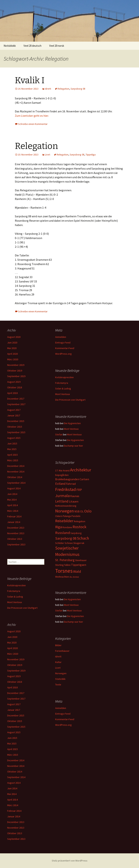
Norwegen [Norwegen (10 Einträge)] (65, 511)
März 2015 (13, 460)
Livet (48, 155)
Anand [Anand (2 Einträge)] (66, 470)
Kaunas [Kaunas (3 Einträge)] (75, 496)
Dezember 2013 (16, 528)
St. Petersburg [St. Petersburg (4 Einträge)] (65, 560)
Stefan (59, 434)
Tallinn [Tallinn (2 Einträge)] (67, 565)
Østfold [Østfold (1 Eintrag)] (76, 577)
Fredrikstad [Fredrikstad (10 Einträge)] (66, 489)
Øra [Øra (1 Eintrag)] (71, 577)
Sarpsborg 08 (78, 89)
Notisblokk (10, 46)
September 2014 (16, 483)
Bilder (58, 645)
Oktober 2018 (15, 387)
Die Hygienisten (72, 423)
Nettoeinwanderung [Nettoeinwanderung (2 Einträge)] (66, 506)
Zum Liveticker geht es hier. (32, 116)
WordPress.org (63, 354)
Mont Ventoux (63, 394)
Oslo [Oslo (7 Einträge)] (88, 511)
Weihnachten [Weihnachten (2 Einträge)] (62, 577)
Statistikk (60, 679)
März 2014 (13, 511)
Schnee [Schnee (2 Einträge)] (69, 543)
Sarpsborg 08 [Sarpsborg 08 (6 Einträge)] (66, 538)
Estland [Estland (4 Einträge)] (60, 484)
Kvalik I (30, 80)
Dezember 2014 (16, 466)
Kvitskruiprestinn (64, 377)
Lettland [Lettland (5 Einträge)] (62, 501)
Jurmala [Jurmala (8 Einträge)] (62, 496)
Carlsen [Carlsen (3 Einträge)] (84, 479)
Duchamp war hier (73, 446)
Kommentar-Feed (65, 348)
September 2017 (16, 404)
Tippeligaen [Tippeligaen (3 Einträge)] (79, 565)
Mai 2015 (12, 449)
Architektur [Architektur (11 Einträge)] (81, 470)
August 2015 (14, 438)
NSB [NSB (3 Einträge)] (77, 511)
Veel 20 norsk (57, 46)
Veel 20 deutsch (32, 46)
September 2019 (16, 376)
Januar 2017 (14, 415)
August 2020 (14, 337)
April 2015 (12, 455)
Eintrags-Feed (63, 343)
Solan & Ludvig (63, 388)
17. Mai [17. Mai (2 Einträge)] (59, 470)
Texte (58, 685)
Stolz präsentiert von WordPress (70, 861)
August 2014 (14, 488)
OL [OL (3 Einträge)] (82, 511)
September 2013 (16, 544)
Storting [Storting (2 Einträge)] (59, 565)
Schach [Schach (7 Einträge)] (83, 538)
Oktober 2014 (15, 477)
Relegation (63, 89)
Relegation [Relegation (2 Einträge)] (80, 521)
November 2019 (16, 365)
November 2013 (16, 533)
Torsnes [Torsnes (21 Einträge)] (64, 571)
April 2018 (12, 393)
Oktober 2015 (15, 427)
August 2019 (14, 382)
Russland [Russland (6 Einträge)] (63, 533)
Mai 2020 (12, 348)
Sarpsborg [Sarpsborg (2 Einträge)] (76, 533)
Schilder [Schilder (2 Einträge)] (60, 543)
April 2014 (12, 505)
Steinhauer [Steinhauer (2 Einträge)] (81, 560)
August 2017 (14, 410)
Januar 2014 (14, 522)
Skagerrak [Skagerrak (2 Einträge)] (79, 543)
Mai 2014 (12, 500)
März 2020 (13, 359)
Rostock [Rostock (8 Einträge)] (79, 527)
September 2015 (16, 432)
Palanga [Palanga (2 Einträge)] (67, 516)
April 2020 (12, 354)
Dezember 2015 (16, 421)
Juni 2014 (12, 494)
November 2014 (16, 472)
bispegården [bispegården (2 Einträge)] (62, 475)
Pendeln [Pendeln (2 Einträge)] (76, 516)
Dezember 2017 (16, 399)
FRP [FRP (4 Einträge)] (79, 490)
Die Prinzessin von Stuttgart (70, 400)
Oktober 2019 (15, 371)
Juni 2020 (12, 343)
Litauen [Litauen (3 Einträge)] (74, 501)
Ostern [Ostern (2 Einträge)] (59, 516)
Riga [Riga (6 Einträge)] (59, 527)
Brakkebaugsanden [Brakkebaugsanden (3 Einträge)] (67, 479)
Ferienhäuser (62, 651)
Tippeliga (91, 155)
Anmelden (61, 337)
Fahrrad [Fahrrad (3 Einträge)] (71, 484)
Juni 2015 (12, 443)
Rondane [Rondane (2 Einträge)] (67, 527)
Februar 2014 (14, 516)
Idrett (48, 89)
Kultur (58, 662)
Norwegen (61, 673)
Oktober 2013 (15, 539)
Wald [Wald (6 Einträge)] (77, 571)
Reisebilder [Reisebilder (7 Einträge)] (64, 521)
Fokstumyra (62, 383)
